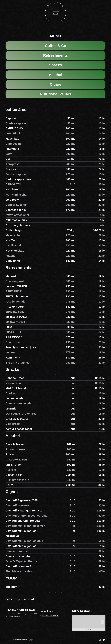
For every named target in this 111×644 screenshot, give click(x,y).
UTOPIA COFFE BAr (22, 640)
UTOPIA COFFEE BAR (20, 610)
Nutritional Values (50, 616)
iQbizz (32, 640)
